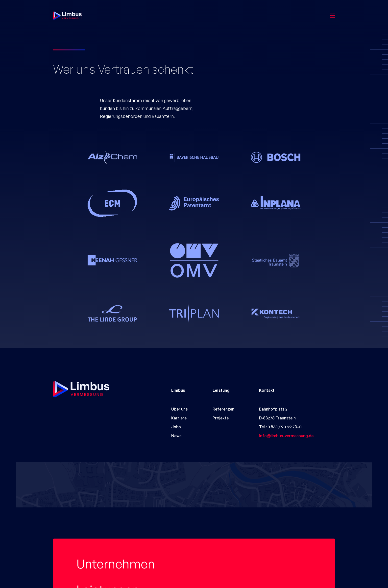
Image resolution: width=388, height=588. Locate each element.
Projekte (100, 566)
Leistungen (108, 540)
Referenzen (223, 409)
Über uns (180, 409)
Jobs (176, 427)
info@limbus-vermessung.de (286, 436)
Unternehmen (116, 514)
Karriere (179, 418)
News (176, 436)
